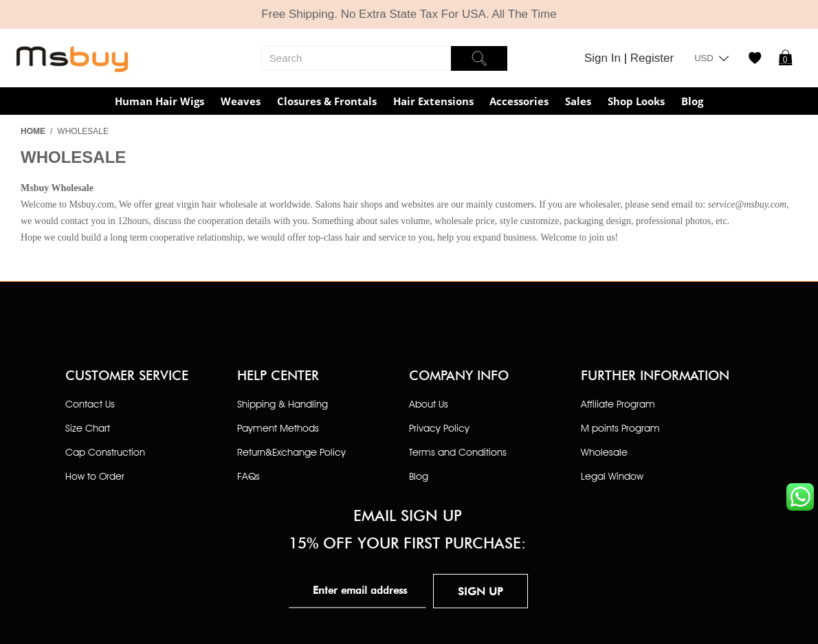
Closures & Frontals (327, 101)
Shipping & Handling (283, 404)
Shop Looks (636, 101)
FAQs (248, 476)
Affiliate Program (618, 404)
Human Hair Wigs (159, 101)
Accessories (519, 101)
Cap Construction (105, 452)
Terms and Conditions (458, 452)
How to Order (95, 476)
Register (652, 58)
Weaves (241, 101)
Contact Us (90, 404)
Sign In (604, 58)
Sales (578, 101)
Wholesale (604, 452)
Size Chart (88, 428)
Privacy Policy (439, 428)
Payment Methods (278, 428)
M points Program (620, 428)
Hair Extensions (433, 101)
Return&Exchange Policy (291, 452)
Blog (692, 101)
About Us (429, 404)
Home (33, 131)
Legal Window (612, 476)
